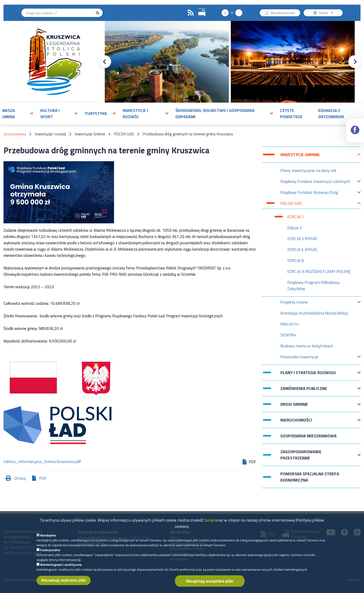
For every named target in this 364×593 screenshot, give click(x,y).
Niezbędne (48, 537)
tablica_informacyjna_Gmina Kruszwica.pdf (42, 462)
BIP (198, 8)
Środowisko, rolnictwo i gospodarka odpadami (215, 114)
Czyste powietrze (291, 114)
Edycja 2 (295, 228)
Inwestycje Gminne (300, 157)
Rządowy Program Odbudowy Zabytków (313, 285)
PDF (43, 478)
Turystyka (96, 113)
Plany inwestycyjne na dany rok (308, 170)
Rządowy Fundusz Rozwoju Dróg (309, 193)
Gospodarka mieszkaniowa (308, 436)
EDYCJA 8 (296, 260)
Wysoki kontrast (283, 13)
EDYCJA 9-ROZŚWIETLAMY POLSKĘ (319, 271)
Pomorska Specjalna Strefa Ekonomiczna (310, 477)
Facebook (355, 126)
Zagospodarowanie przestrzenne (301, 455)
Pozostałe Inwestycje (299, 358)
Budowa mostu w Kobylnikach (307, 346)
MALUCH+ (290, 324)
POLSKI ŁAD (291, 204)
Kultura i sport (50, 114)
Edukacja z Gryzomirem (331, 114)
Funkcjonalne (50, 552)
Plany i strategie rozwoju (308, 375)
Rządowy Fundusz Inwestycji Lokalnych (315, 183)
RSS (191, 13)
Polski (327, 13)
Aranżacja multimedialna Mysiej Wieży (314, 313)
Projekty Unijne (294, 303)
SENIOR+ (289, 335)
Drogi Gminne (294, 407)
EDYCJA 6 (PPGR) (302, 250)
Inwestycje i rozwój (135, 114)
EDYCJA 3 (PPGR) (302, 239)
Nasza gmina (9, 114)
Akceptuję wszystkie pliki (210, 583)
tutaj (209, 522)
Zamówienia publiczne (304, 391)
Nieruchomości (296, 422)
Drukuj (20, 478)
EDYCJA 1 (296, 217)
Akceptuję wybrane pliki (64, 582)
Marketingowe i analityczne (61, 566)
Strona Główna (15, 134)
